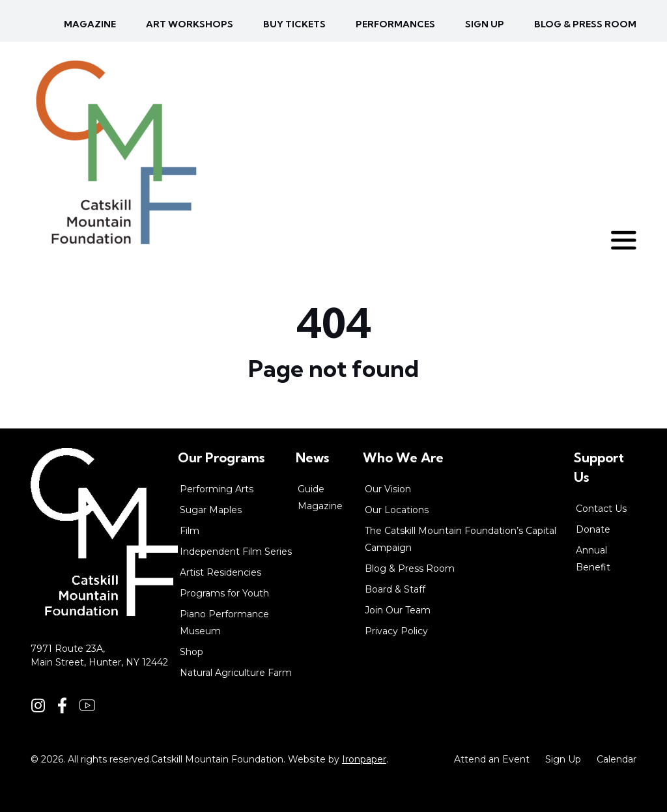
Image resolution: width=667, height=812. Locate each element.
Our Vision (388, 489)
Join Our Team (398, 610)
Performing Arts (217, 489)
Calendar (617, 759)
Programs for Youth (224, 593)
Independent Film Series (236, 552)
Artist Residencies (220, 572)
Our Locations (397, 510)
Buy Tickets (294, 24)
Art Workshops (190, 24)
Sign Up (563, 759)
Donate (593, 529)
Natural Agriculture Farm (236, 673)
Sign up (485, 24)
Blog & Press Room (585, 24)
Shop (192, 652)
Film (190, 531)
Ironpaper (364, 759)
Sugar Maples (211, 510)
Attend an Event (492, 759)
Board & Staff (395, 589)
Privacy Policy (396, 631)
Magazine (90, 24)
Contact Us (601, 509)
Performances (395, 24)
